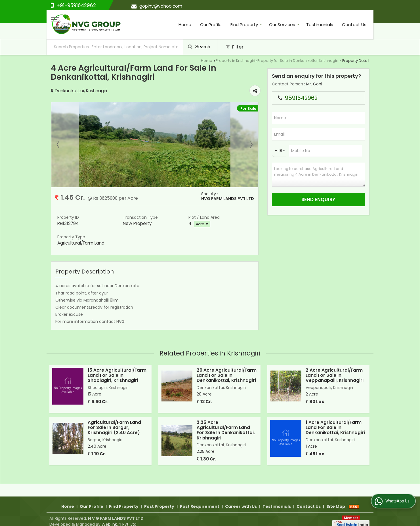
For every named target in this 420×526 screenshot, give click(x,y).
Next (251, 145)
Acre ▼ (202, 224)
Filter (235, 47)
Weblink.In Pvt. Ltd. (119, 518)
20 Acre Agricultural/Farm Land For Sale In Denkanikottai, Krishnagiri (227, 375)
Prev (58, 145)
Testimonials (320, 25)
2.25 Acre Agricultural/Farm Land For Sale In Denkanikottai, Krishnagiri (226, 430)
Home (185, 25)
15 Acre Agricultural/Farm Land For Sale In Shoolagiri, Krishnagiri (117, 375)
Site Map (336, 500)
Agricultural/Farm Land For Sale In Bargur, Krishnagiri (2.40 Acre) (114, 428)
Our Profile (211, 25)
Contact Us (354, 25)
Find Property (246, 25)
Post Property (159, 500)
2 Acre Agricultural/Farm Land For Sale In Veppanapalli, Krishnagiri (335, 375)
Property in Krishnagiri (235, 61)
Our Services (284, 25)
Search (199, 47)
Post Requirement (200, 500)
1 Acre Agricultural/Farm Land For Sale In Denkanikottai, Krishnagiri (335, 428)
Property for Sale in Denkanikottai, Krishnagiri (298, 61)
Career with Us (241, 500)
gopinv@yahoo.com (161, 6)
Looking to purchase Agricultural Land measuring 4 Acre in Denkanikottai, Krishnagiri (318, 175)
